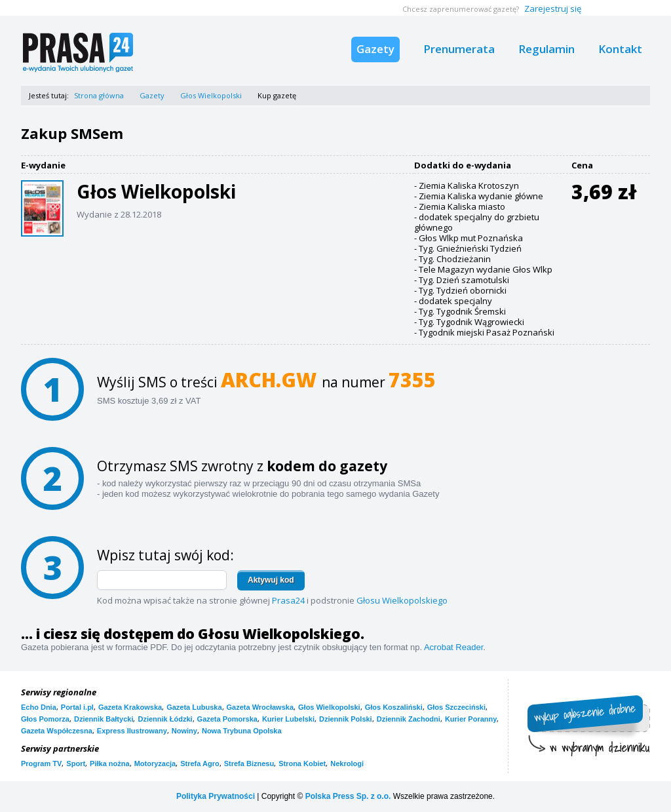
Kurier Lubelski (288, 719)
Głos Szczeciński (456, 707)
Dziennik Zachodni (409, 719)
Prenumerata (459, 49)
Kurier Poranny (471, 719)
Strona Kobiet (302, 764)
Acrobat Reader (453, 647)
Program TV (41, 764)
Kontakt (620, 49)
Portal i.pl (77, 707)
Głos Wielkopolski (211, 95)
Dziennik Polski (346, 719)
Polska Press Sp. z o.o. (348, 796)
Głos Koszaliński (394, 707)
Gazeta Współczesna (57, 731)
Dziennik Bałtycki (104, 719)
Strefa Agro (200, 764)
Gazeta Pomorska (227, 719)
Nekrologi (347, 764)
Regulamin (546, 49)
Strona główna (99, 95)
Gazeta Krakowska (130, 707)
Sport (76, 764)
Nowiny (184, 731)
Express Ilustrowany (132, 731)
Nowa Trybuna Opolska (242, 731)
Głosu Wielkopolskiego (402, 600)
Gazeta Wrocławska (260, 707)
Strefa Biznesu (249, 764)
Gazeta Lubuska (194, 707)
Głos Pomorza (45, 719)
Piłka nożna (110, 764)
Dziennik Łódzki (165, 719)
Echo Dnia (39, 707)
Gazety (375, 49)
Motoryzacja (155, 764)
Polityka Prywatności (216, 796)
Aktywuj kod (271, 580)
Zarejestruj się (553, 9)
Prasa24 (288, 600)
